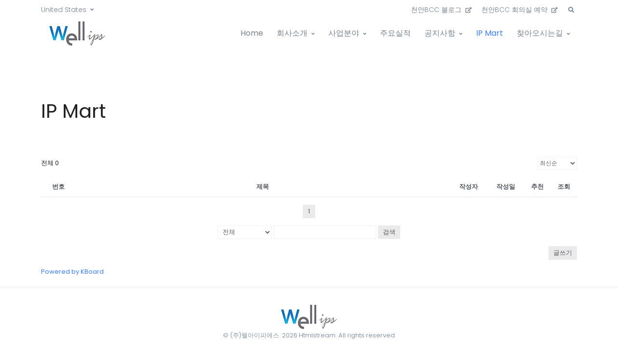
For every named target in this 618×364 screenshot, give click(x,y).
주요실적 (395, 33)
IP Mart (490, 33)
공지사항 (440, 33)
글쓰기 (563, 253)
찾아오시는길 (540, 33)
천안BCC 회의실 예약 (520, 10)
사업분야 (344, 33)
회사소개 (292, 33)
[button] (571, 10)
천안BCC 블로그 (441, 10)
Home (252, 33)
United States (64, 10)
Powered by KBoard (72, 272)
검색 (389, 232)
